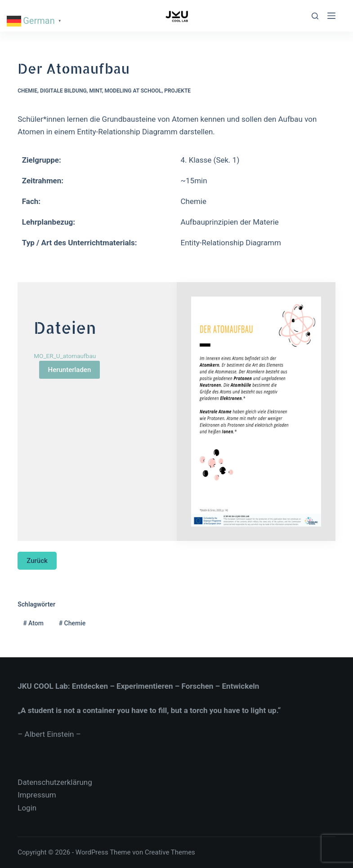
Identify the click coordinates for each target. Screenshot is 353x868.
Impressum (37, 795)
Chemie (27, 91)
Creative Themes (170, 852)
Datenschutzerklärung (55, 782)
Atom (33, 623)
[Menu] (331, 16)
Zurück (37, 561)
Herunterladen (70, 370)
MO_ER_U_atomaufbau (65, 356)
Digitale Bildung (63, 91)
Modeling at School (133, 91)
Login (27, 808)
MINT (95, 91)
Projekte (177, 91)
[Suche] (315, 16)
